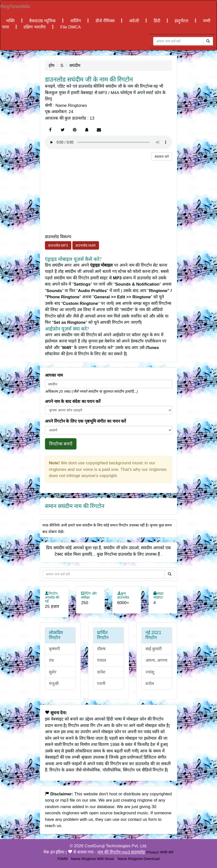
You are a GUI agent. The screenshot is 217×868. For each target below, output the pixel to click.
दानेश (101, 672)
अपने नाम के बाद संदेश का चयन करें (73, 402)
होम (52, 66)
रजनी (101, 684)
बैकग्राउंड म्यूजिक (43, 21)
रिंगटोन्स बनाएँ (61, 444)
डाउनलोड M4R (86, 245)
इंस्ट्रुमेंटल (182, 21)
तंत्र (51, 660)
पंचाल (102, 660)
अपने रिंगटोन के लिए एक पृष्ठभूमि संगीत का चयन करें (86, 421)
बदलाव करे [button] (162, 157)
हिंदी (158, 21)
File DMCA (71, 27)
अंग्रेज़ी (135, 21)
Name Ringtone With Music (93, 859)
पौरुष (101, 649)
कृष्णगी (54, 649)
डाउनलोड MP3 (58, 245)
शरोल (150, 684)
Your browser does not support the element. (108, 142)
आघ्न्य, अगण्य (156, 660)
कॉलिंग (76, 21)
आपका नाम (54, 375)
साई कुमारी (154, 649)
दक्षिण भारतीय (35, 27)
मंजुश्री (54, 684)
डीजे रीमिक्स (106, 21)
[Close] (178, 41)
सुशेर (53, 672)
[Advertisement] (108, 196)
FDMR (63, 859)
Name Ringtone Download (139, 859)
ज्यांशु (150, 672)
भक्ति (11, 21)
